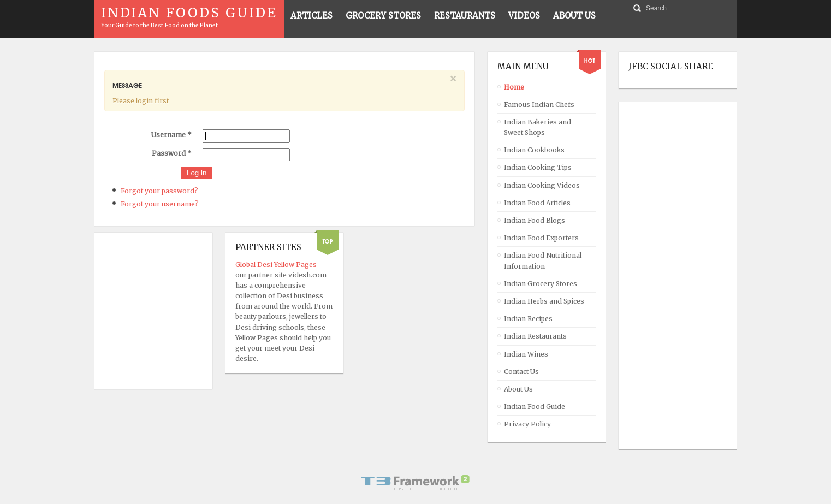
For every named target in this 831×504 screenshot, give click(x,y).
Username (171, 135)
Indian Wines (526, 354)
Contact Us (521, 372)
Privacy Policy (527, 424)
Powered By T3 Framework (415, 483)
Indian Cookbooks (534, 150)
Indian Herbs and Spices (544, 301)
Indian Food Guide (535, 407)
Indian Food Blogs (535, 220)
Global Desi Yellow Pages (277, 265)
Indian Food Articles (537, 203)
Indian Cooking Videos (542, 185)
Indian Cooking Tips (538, 167)
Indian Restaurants (535, 336)
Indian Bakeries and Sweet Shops (538, 127)
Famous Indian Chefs (539, 105)
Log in (197, 173)
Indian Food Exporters (541, 238)
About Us (518, 389)
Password (172, 153)
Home (514, 87)
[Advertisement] (672, 276)
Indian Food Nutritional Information (543, 260)
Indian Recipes (528, 319)
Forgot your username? (160, 204)
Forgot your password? (159, 191)
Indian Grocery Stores (541, 284)
